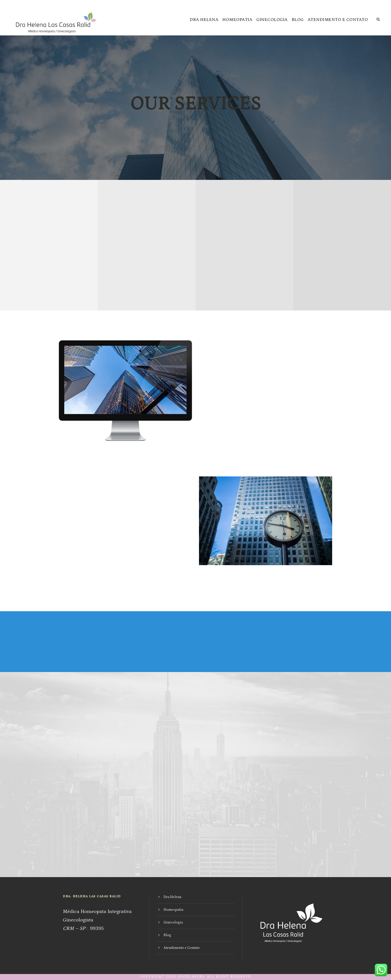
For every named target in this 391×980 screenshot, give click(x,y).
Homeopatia (237, 20)
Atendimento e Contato (338, 20)
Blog (298, 20)
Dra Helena (204, 20)
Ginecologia (272, 20)
